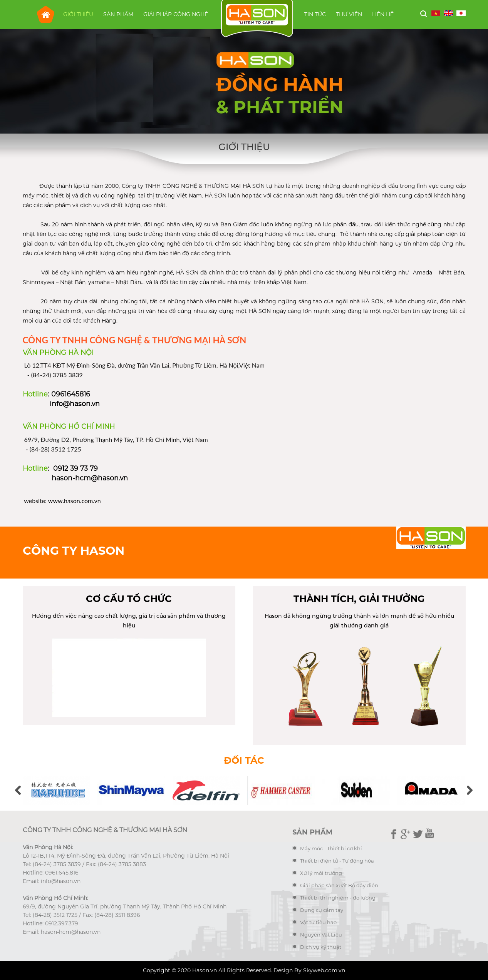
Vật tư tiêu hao (318, 922)
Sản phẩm (118, 14)
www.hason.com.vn (75, 501)
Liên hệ (383, 14)
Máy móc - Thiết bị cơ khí (331, 848)
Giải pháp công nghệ (176, 14)
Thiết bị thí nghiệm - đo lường (338, 898)
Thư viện (349, 14)
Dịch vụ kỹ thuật (321, 947)
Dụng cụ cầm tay (322, 910)
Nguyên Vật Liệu (321, 935)
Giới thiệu (78, 14)
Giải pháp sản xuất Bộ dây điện (339, 885)
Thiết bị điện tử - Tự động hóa (337, 861)
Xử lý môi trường (321, 873)
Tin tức (315, 14)
